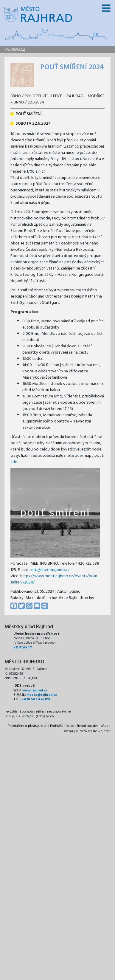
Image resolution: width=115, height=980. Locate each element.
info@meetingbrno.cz (50, 570)
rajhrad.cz (15, 50)
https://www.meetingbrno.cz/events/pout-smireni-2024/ (55, 579)
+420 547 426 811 (36, 699)
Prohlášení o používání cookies (74, 726)
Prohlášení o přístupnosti (28, 726)
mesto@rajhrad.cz (42, 695)
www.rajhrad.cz (35, 691)
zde (79, 456)
